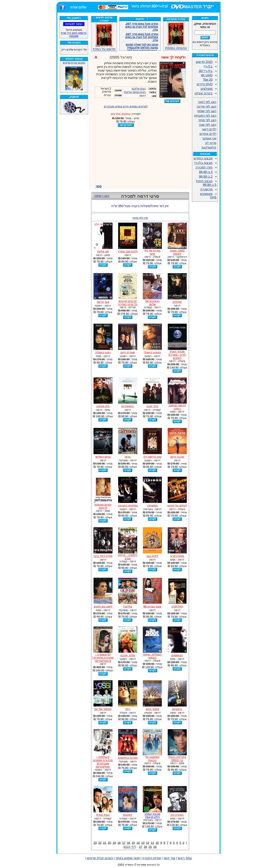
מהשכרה (206, 189)
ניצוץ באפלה (103, 352)
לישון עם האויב (103, 606)
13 (143, 843)
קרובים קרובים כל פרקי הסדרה (128, 303)
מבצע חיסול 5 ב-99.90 (206, 183)
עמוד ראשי (185, 858)
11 (152, 843)
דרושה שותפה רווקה (177, 407)
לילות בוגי (152, 556)
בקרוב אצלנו (204, 93)
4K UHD (207, 75)
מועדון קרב (177, 556)
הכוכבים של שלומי (152, 303)
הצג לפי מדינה (207, 106)
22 (100, 843)
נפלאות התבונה (128, 505)
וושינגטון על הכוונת (152, 759)
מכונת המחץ (152, 815)
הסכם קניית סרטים (74, 63)
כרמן (128, 457)
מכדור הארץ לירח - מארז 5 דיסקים (177, 355)
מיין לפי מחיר (140, 218)
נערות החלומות (128, 758)
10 (157, 843)
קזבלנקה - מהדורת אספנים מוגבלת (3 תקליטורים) (103, 762)
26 (146, 847)
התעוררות (128, 406)
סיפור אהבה (128, 655)
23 (95, 843)
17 (124, 843)
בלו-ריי (208, 66)
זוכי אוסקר (209, 138)
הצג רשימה (102, 196)
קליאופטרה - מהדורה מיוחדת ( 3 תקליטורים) (103, 658)
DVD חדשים (204, 62)
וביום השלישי (103, 457)
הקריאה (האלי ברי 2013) (177, 759)
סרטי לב (211, 143)
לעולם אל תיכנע (177, 505)
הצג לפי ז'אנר (207, 102)
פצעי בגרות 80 (152, 606)
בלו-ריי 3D (206, 71)
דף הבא (130, 847)
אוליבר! (128, 606)
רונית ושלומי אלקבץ (135, 92)
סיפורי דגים (152, 709)
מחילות (177, 302)
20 (109, 843)
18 (119, 843)
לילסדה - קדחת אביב (128, 557)
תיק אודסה (103, 406)
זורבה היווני (177, 457)
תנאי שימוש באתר (128, 858)
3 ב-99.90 (206, 172)
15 (133, 843)
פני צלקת (103, 251)
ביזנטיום (177, 709)
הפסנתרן (152, 505)
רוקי (128, 709)
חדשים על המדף (104, 37)
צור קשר (169, 858)
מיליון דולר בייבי (103, 556)
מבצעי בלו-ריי (203, 163)
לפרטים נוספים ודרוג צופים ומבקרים (126, 106)
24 (155, 847)
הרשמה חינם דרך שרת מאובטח (74, 34)
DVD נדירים (205, 84)
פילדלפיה (177, 606)
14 (138, 843)
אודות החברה (152, 858)
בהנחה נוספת (176, 46)
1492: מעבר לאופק (177, 252)
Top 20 (208, 80)
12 (148, 843)
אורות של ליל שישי (152, 252)
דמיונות (128, 815)
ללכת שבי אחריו (128, 251)
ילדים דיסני (209, 129)
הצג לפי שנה (208, 125)
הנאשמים (177, 655)
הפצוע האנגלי (152, 352)
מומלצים (207, 89)
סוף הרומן (103, 302)
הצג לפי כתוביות (205, 116)
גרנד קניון (152, 406)
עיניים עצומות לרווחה (103, 506)
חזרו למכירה (204, 167)
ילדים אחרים (208, 134)
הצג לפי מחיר (207, 120)
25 (150, 847)
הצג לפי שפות (207, 111)
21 (105, 843)
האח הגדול (103, 815)
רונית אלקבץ (139, 89)
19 (114, 843)
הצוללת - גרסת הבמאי (152, 656)
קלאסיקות (209, 147)
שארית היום (128, 352)
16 (129, 843)
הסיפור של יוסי (103, 709)
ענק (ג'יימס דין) (152, 457)
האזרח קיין (177, 815)
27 (141, 847)
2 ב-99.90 (206, 176)
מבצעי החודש (203, 158)
